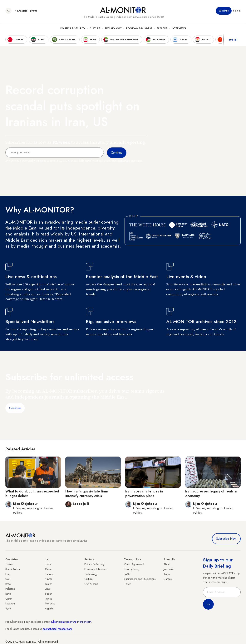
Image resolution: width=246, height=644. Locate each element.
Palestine (10, 589)
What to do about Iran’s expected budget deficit (32, 494)
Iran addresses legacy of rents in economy (211, 494)
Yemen (49, 584)
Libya (48, 589)
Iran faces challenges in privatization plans (144, 494)
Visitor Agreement (134, 564)
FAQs (127, 574)
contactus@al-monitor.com (57, 629)
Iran (7, 574)
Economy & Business (139, 29)
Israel (8, 584)
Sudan (49, 594)
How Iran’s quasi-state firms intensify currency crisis (87, 494)
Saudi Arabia (13, 569)
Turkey (9, 564)
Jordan (49, 564)
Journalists (169, 569)
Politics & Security (73, 29)
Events (34, 11)
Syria (8, 608)
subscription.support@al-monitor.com (71, 622)
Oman (49, 569)
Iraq (47, 559)
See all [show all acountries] (233, 40)
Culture (95, 29)
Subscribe (224, 11)
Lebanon (10, 603)
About (167, 564)
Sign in (237, 11)
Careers (168, 579)
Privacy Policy (132, 569)
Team (167, 574)
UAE (8, 579)
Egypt (8, 594)
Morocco (50, 603)
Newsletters (21, 11)
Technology (113, 29)
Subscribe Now (226, 539)
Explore (162, 29)
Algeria (49, 608)
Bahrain (49, 574)
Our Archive (91, 584)
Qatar (9, 599)
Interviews (179, 29)
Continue (15, 408)
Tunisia (49, 599)
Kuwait (49, 579)
